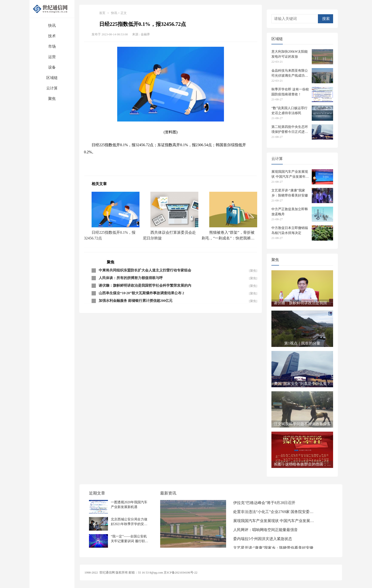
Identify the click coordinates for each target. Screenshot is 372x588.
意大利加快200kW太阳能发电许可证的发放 (290, 54)
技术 (52, 36)
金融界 (145, 34)
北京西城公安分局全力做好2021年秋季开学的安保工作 (129, 522)
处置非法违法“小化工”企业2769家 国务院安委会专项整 (275, 512)
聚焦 (52, 99)
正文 (124, 13)
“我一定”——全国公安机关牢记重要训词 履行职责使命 (130, 539)
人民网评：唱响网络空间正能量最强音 (265, 530)
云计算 (52, 88)
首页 (102, 13)
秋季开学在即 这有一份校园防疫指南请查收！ (290, 92)
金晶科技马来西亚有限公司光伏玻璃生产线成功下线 (290, 73)
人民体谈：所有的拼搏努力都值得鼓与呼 (131, 278)
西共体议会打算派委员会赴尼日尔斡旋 (169, 235)
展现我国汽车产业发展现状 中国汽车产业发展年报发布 (290, 174)
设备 (52, 67)
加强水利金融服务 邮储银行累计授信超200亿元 (136, 301)
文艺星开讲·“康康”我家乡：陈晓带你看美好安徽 (290, 193)
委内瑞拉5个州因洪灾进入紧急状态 (263, 539)
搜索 (326, 19)
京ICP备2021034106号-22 (181, 572)
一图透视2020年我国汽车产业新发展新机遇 (129, 505)
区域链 (52, 78)
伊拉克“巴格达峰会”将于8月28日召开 (264, 503)
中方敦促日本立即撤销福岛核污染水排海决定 (290, 230)
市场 (52, 46)
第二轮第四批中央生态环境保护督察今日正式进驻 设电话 (290, 129)
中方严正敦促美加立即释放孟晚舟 (290, 212)
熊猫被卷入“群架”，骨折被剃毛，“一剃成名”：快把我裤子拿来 (228, 236)
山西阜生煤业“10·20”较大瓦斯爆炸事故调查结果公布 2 (141, 293)
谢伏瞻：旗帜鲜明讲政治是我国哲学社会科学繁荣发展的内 (145, 285)
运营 (52, 57)
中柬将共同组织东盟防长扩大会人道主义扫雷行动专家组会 (145, 270)
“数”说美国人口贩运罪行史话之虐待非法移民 (289, 111)
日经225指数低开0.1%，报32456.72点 (110, 235)
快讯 (52, 26)
